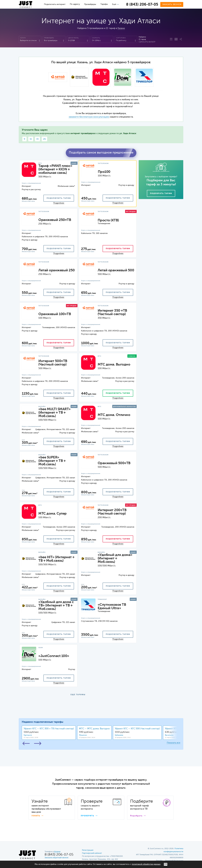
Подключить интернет (55, 4)
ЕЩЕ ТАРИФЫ (78, 695)
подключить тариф (59, 198)
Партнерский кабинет (92, 853)
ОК (166, 864)
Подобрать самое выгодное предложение (101, 153)
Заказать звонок (172, 4)
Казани (121, 28)
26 (44, 139)
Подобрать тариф (161, 194)
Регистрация (88, 850)
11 (31, 139)
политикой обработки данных (146, 864)
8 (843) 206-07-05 (142, 5)
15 (37, 139)
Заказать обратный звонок (56, 858)
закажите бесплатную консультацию (89, 117)
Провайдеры (90, 4)
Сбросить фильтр (147, 42)
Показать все (174, 743)
